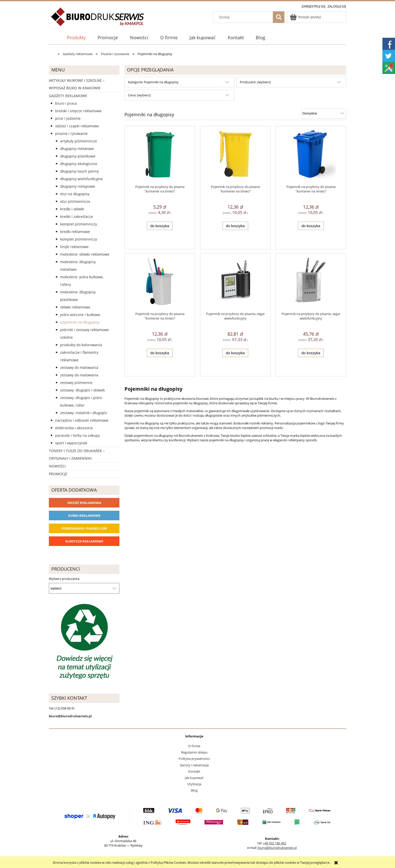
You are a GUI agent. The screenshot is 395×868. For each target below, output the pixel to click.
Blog (194, 790)
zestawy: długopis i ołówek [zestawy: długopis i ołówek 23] (83, 390)
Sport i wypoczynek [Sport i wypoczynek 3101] (71, 443)
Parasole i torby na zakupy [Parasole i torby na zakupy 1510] (77, 435)
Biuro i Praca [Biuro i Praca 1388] (66, 103)
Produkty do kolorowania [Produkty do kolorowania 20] (81, 345)
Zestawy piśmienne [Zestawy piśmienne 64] (76, 383)
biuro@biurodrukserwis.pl (277, 848)
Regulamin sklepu (194, 752)
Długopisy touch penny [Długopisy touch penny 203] (79, 171)
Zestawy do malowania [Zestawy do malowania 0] (79, 375)
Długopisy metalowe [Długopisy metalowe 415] (77, 149)
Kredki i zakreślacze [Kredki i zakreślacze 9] (77, 216)
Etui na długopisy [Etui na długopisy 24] (75, 194)
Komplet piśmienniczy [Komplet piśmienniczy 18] (79, 224)
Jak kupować (194, 778)
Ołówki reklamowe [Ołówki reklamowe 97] (75, 307)
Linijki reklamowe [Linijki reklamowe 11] (74, 247)
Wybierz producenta (64, 579)
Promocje (58, 474)
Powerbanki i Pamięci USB (84, 528)
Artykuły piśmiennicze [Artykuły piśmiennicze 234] (79, 141)
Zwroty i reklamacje (194, 765)
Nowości (57, 466)
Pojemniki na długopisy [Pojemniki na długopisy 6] (80, 322)
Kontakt (194, 771)
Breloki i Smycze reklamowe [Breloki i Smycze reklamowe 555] (78, 111)
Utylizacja (194, 784)
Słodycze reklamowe (84, 541)
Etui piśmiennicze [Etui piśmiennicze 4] (75, 201)
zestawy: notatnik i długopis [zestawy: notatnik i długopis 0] (84, 413)
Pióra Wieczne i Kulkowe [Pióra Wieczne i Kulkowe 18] (80, 315)
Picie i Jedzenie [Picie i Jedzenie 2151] (68, 118)
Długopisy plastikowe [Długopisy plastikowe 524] (78, 156)
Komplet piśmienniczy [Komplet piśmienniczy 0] (79, 239)
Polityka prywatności (194, 759)
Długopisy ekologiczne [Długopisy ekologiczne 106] (79, 164)
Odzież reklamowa (84, 503)
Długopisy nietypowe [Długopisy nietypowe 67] (78, 186)
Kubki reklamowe (84, 516)
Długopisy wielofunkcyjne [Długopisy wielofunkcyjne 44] (81, 179)
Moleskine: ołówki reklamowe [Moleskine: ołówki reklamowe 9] (85, 254)
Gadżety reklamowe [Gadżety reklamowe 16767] (68, 96)
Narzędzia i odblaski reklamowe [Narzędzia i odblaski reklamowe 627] (82, 420)
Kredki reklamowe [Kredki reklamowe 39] (75, 232)
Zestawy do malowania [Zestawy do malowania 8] (79, 367)
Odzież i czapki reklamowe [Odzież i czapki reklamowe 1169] (77, 126)
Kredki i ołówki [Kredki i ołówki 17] (72, 209)
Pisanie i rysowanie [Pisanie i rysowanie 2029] (71, 133)
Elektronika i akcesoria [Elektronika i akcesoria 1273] (74, 428)
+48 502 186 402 (274, 843)
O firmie (194, 746)
